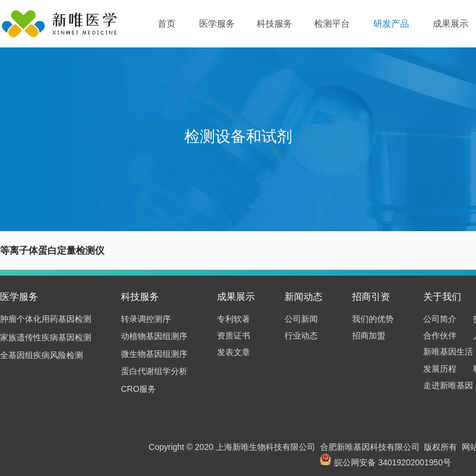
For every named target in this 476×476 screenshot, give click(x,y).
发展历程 (440, 369)
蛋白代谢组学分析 (154, 371)
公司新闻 (301, 319)
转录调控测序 (146, 319)
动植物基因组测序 (154, 336)
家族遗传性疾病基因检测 (46, 337)
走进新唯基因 (448, 385)
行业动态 (301, 336)
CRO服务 (138, 389)
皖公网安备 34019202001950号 (385, 462)
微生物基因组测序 (154, 354)
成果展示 (236, 297)
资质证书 (234, 336)
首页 (167, 23)
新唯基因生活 (448, 352)
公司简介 (440, 319)
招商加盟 (369, 336)
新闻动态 (304, 297)
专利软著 (234, 319)
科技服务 (274, 23)
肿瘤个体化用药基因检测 (46, 319)
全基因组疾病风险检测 (41, 355)
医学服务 (217, 23)
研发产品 (391, 23)
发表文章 (234, 352)
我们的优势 (373, 319)
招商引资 (371, 297)
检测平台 (332, 23)
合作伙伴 (440, 336)
